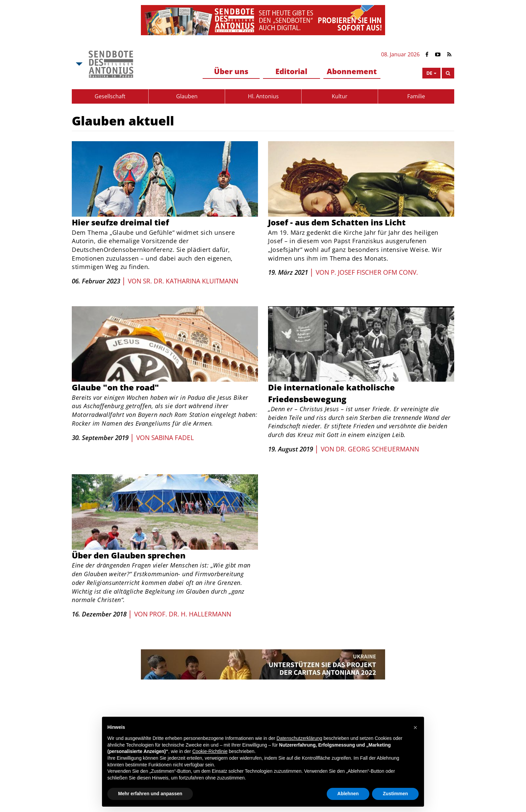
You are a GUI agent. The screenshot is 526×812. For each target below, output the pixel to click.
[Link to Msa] (111, 64)
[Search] (448, 73)
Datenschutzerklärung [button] (299, 738)
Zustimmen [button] (395, 794)
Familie (416, 96)
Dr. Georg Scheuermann (377, 449)
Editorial (291, 71)
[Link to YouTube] (438, 55)
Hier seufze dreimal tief (120, 222)
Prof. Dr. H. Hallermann (190, 614)
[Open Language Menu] (431, 73)
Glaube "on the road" (115, 387)
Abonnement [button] (352, 71)
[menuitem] (231, 72)
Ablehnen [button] (348, 794)
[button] (415, 727)
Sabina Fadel (173, 438)
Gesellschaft (110, 96)
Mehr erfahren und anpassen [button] (150, 794)
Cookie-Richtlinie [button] (210, 751)
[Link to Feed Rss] (449, 55)
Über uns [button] (231, 71)
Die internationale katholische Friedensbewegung (331, 393)
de (429, 73)
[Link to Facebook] (427, 55)
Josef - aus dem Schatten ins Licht (337, 222)
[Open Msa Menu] (78, 64)
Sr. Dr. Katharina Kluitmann (191, 281)
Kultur (340, 96)
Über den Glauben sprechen (129, 555)
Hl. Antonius (263, 96)
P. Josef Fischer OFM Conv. (374, 272)
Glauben (187, 96)
